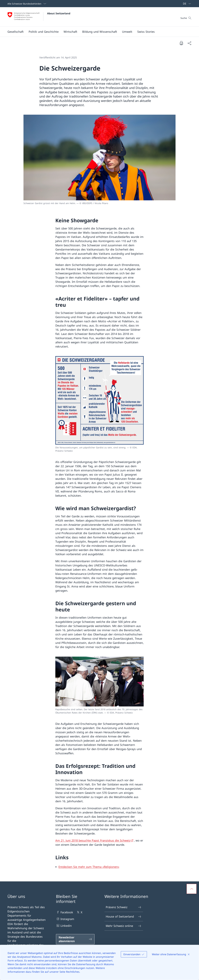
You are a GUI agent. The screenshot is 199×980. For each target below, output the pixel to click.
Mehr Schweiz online (124, 926)
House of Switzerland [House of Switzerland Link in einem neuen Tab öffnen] (124, 917)
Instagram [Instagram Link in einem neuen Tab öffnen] (65, 919)
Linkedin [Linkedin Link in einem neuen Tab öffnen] (64, 926)
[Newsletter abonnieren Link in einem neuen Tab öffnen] (75, 939)
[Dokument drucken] (181, 43)
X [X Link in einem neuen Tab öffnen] (79, 912)
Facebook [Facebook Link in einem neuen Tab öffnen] (65, 912)
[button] (16, 32)
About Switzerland (59, 13)
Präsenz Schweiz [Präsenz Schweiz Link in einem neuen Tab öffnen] (124, 907)
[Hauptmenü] (97, 32)
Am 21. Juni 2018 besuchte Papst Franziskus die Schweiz (93, 840)
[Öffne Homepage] (39, 17)
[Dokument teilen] (189, 43)
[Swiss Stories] (146, 32)
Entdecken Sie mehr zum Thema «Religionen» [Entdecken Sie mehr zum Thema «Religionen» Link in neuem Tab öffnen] (89, 867)
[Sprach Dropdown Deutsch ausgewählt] (186, 4)
